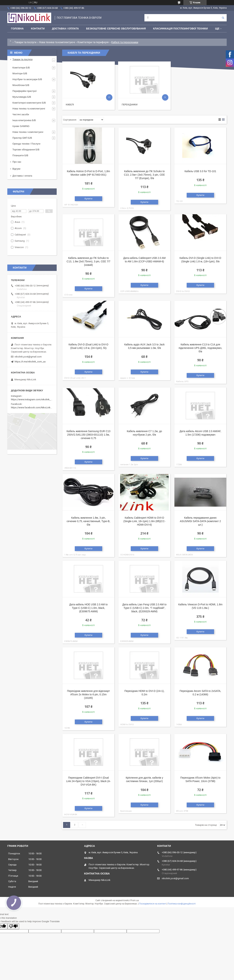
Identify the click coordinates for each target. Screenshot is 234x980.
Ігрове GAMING (21, 126)
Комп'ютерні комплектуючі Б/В (29, 103)
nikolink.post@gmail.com (28, 357)
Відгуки (16, 169)
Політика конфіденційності (182, 904)
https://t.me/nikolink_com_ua (30, 362)
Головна (17, 29)
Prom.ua (135, 900)
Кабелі (70, 105)
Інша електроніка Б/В (24, 120)
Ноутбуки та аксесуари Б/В (27, 79)
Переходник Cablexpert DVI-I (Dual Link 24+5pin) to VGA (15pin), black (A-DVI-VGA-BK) (88, 781)
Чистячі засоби (21, 114)
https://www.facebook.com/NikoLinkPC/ (33, 407)
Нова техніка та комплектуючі (57, 42)
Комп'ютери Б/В (21, 68)
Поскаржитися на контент (153, 904)
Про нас (17, 162)
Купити (89, 199)
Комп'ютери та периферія (93, 42)
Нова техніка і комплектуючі (28, 132)
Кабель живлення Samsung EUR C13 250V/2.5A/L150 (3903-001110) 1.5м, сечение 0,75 (88, 435)
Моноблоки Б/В (21, 85)
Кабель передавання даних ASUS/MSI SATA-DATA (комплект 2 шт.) (200, 521)
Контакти (38, 29)
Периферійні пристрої (24, 91)
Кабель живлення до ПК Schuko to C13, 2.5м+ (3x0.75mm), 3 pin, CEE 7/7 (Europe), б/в (144, 175)
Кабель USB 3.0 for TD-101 (200, 171)
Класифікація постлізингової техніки (180, 29)
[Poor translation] (13, 926)
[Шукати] (223, 18)
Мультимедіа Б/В (22, 97)
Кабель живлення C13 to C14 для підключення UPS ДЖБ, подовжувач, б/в (200, 348)
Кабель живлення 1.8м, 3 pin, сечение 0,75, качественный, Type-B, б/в (89, 521)
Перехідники (130, 105)
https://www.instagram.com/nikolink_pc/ (33, 399)
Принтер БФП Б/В (22, 138)
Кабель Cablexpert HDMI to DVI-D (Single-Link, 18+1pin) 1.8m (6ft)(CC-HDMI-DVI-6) (144, 521)
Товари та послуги (25, 42)
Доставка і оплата (65, 29)
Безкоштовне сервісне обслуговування (116, 29)
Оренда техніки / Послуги (26, 144)
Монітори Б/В (20, 73)
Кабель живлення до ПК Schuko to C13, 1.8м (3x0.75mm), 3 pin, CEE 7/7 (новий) (88, 261)
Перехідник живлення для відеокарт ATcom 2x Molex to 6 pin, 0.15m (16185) (88, 694)
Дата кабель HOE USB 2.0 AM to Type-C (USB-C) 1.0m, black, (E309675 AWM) (88, 608)
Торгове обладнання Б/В (26, 150)
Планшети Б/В (20, 155)
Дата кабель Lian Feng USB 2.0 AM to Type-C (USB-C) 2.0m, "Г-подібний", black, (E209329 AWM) (144, 608)
